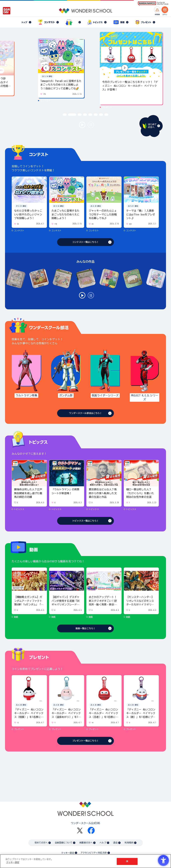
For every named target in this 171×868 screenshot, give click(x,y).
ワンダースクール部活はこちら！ (85, 413)
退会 (115, 843)
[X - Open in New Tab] (80, 830)
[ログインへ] (165, 10)
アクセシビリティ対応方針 (94, 853)
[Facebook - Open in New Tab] (91, 830)
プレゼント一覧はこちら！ (85, 741)
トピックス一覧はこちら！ (85, 521)
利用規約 (129, 843)
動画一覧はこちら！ (85, 628)
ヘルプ (103, 843)
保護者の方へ (86, 843)
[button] (125, 68)
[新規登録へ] (157, 10)
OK (127, 861)
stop (91, 125)
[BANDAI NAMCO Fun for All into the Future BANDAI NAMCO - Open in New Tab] (153, 4)
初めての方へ (41, 843)
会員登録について (64, 843)
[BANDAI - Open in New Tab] (7, 11)
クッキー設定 (68, 853)
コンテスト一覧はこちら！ (85, 242)
